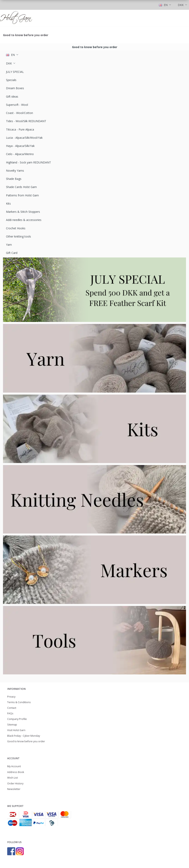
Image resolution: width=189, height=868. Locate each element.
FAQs (10, 713)
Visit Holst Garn (16, 730)
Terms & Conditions (19, 702)
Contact (12, 708)
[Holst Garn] (16, 18)
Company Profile (17, 719)
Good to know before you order (26, 35)
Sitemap (12, 725)
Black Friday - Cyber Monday (24, 736)
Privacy (11, 697)
